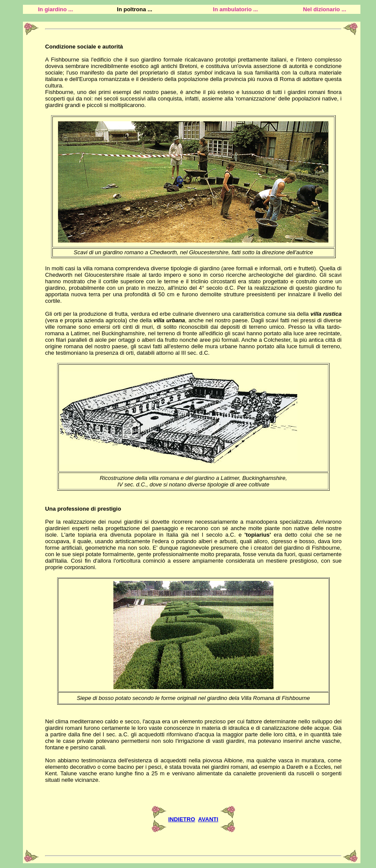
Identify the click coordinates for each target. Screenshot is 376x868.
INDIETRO (182, 819)
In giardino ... (56, 9)
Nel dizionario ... (325, 9)
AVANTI (208, 819)
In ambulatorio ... (235, 9)
